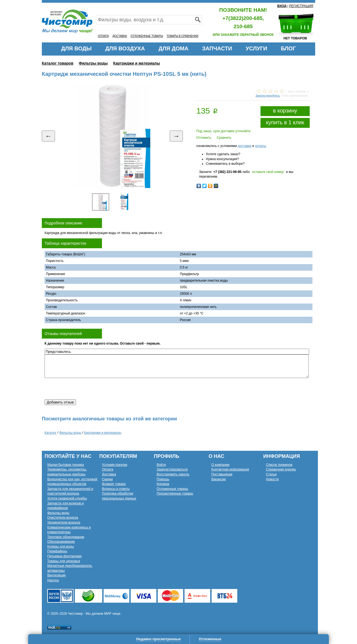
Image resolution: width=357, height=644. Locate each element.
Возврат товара (114, 484)
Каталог (51, 433)
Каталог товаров (58, 63)
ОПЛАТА (103, 36)
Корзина (163, 484)
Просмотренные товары (175, 493)
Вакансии (219, 479)
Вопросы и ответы (116, 489)
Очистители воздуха (63, 518)
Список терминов (279, 465)
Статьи (271, 474)
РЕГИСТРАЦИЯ (301, 6)
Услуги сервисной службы (67, 498)
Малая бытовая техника (66, 465)
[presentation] (86, 389)
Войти (161, 465)
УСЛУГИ (257, 48)
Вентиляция (56, 575)
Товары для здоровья (64, 561)
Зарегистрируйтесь (268, 96)
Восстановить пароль (173, 474)
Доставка (109, 474)
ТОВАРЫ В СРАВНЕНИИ (182, 36)
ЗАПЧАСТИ (217, 48)
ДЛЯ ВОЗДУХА (125, 48)
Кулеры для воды (61, 547)
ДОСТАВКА (120, 36)
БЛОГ (288, 48)
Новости (272, 479)
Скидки (107, 479)
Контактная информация (230, 469)
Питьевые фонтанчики (65, 556)
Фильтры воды (93, 63)
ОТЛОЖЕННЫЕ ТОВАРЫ (147, 36)
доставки (244, 146)
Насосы (53, 580)
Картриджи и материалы (137, 63)
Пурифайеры (57, 551)
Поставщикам (222, 474)
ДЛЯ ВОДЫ (76, 48)
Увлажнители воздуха (64, 522)
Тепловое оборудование (66, 537)
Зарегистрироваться (172, 469)
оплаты (261, 146)
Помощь (163, 479)
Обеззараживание (61, 542)
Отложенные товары (172, 489)
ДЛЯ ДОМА (173, 48)
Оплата (108, 469)
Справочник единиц (281, 469)
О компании (220, 465)
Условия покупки (115, 465)
